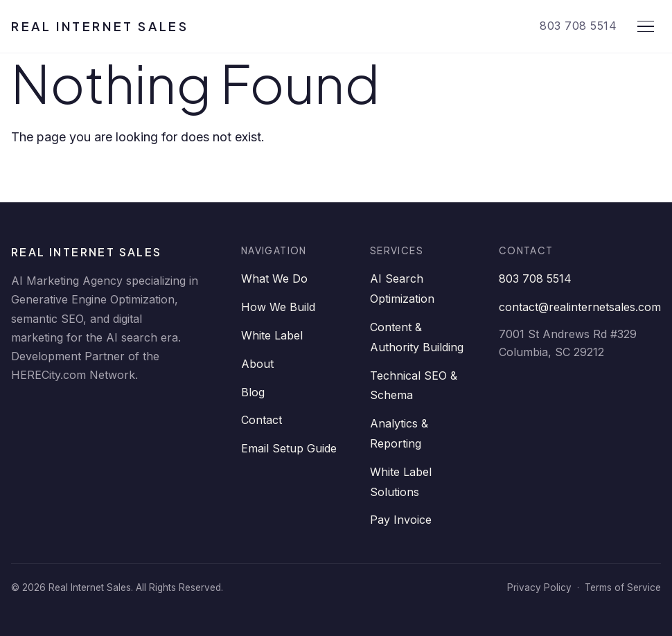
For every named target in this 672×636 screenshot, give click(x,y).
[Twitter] (109, 411)
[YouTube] (151, 411)
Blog (253, 392)
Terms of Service (623, 588)
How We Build (278, 307)
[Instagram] (193, 411)
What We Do (274, 279)
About (257, 364)
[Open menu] (646, 26)
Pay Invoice (401, 520)
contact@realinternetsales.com (580, 307)
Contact (262, 420)
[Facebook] (68, 411)
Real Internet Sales (100, 26)
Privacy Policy (539, 588)
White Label (272, 335)
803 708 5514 (578, 26)
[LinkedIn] (26, 411)
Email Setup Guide (289, 448)
